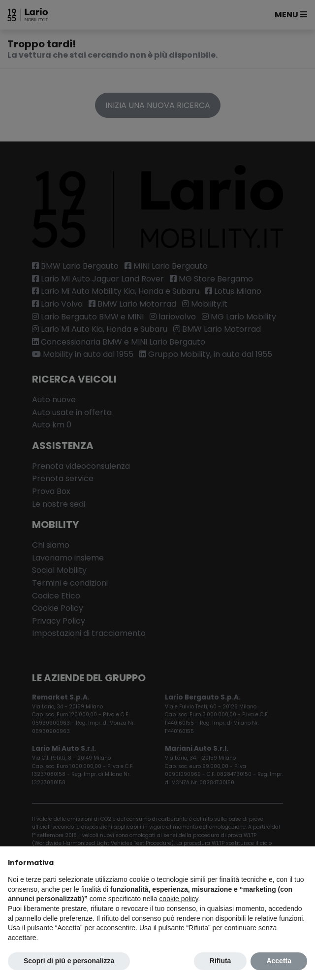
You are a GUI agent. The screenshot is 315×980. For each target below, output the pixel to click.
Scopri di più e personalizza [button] (69, 961)
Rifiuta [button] (220, 961)
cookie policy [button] (178, 899)
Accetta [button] (279, 961)
